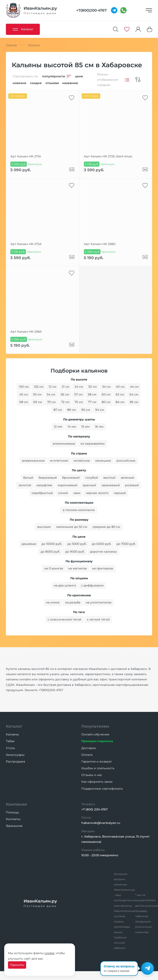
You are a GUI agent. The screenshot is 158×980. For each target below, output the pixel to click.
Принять (17, 965)
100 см (24, 387)
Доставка (88, 748)
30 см (92, 387)
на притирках (103, 568)
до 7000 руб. (126, 544)
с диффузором (92, 585)
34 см (106, 387)
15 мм (85, 427)
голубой (92, 478)
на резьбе (73, 602)
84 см (120, 402)
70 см (51, 402)
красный (89, 485)
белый (28, 478)
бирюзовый (48, 478)
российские (126, 461)
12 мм (58, 427)
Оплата (87, 755)
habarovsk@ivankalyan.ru (101, 823)
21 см (66, 387)
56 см (65, 394)
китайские (82, 461)
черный (120, 493)
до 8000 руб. (50, 552)
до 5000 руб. (77, 544)
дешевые (29, 544)
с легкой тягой (98, 619)
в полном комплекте (79, 510)
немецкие (103, 461)
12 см (52, 387)
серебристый (42, 493)
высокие (44, 527)
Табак (10, 741)
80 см (106, 402)
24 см (79, 387)
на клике (53, 602)
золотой (25, 485)
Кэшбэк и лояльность (98, 768)
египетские (59, 461)
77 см (92, 402)
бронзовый (71, 478)
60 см (106, 394)
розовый (132, 485)
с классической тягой (64, 619)
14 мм (72, 427)
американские (33, 461)
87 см (58, 410)
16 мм (99, 427)
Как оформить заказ (97, 782)
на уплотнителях (99, 602)
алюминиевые (64, 444)
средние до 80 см (106, 527)
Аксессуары (15, 755)
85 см (134, 402)
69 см (38, 402)
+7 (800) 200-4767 (94, 809)
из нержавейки (93, 444)
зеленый (127, 478)
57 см (78, 394)
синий (63, 493)
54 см (51, 394)
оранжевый (111, 485)
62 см (120, 394)
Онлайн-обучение (95, 734)
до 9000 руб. (75, 552)
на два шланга (65, 585)
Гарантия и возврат (97, 761)
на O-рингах (54, 568)
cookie (49, 953)
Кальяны (12, 734)
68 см (24, 402)
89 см (72, 410)
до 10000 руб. (52, 544)
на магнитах (78, 568)
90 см (86, 410)
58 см (92, 394)
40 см (120, 387)
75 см (79, 402)
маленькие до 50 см (72, 527)
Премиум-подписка (97, 741)
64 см (134, 394)
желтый (109, 478)
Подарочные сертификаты (102, 789)
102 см (39, 387)
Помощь (12, 812)
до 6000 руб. (102, 544)
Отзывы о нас (92, 775)
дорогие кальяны (103, 552)
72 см (65, 402)
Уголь (10, 748)
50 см (37, 394)
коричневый (68, 485)
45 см (24, 394)
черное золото (97, 493)
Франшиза (14, 826)
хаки (77, 493)
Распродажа (15, 761)
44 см (134, 387)
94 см (100, 410)
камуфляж (44, 485)
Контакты (13, 819)
